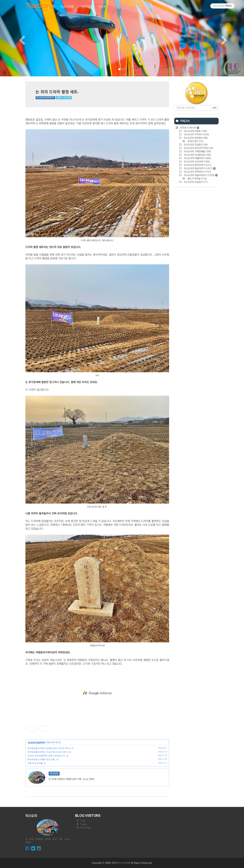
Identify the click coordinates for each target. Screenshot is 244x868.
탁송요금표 (67, 7)
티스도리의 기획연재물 (197, 152)
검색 (214, 108)
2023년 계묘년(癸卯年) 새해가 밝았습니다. (46, 756)
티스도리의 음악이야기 (197, 165)
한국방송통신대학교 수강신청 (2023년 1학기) (48, 752)
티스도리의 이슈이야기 (196, 162)
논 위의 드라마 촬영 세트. (57, 92)
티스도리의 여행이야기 (197, 158)
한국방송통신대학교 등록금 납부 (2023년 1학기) (49, 748)
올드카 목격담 (197, 179)
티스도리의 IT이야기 (196, 135)
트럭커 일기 (195, 141)
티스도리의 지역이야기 (197, 172)
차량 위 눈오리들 (35, 763)
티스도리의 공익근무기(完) (198, 148)
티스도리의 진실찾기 (195, 145)
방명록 (102, 7)
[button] (18, 38)
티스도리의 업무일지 (195, 138)
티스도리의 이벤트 (195, 131)
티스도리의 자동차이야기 (200, 175)
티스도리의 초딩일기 (195, 182)
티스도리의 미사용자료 (197, 155)
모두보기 (189, 128)
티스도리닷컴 (124, 863)
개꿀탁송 (86, 7)
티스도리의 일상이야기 (45, 98)
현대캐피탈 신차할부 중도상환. (41, 759)
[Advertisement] (97, 693)
